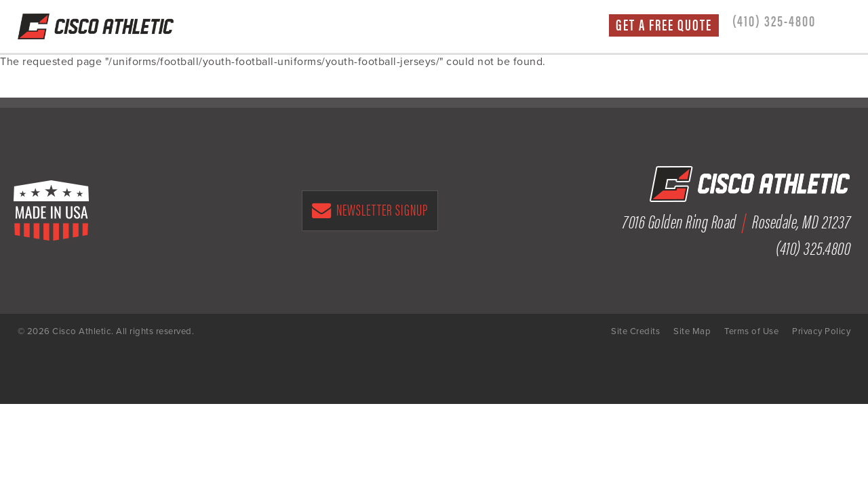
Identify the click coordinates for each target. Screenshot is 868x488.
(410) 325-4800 (774, 21)
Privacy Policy (821, 331)
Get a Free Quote (664, 25)
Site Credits (635, 331)
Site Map (692, 331)
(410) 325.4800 (813, 247)
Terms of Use (751, 331)
